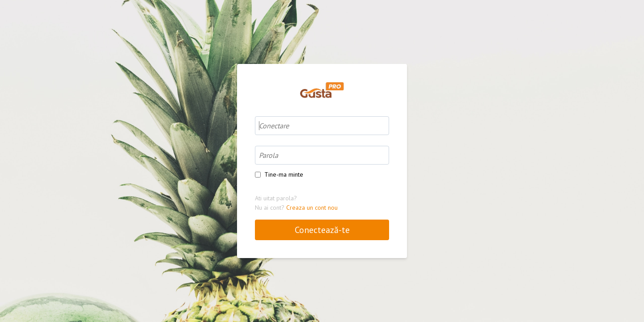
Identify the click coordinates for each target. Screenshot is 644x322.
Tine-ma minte (284, 174)
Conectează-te (322, 230)
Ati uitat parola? (276, 198)
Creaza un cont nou (312, 208)
